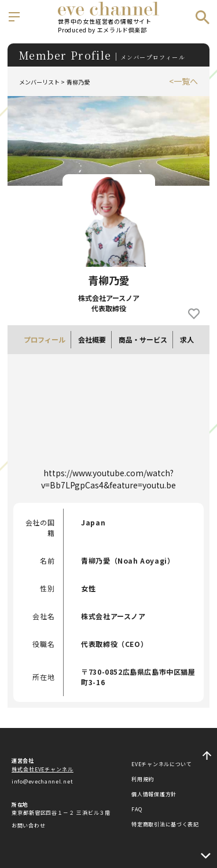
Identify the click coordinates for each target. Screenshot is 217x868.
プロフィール (45, 339)
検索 (203, 17)
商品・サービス (143, 339)
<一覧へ (183, 81)
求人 (187, 339)
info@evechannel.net (42, 781)
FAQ (137, 809)
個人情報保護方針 (154, 794)
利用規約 (143, 779)
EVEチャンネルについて (161, 764)
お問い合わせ (28, 825)
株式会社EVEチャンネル (43, 769)
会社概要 (92, 339)
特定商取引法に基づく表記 (165, 824)
